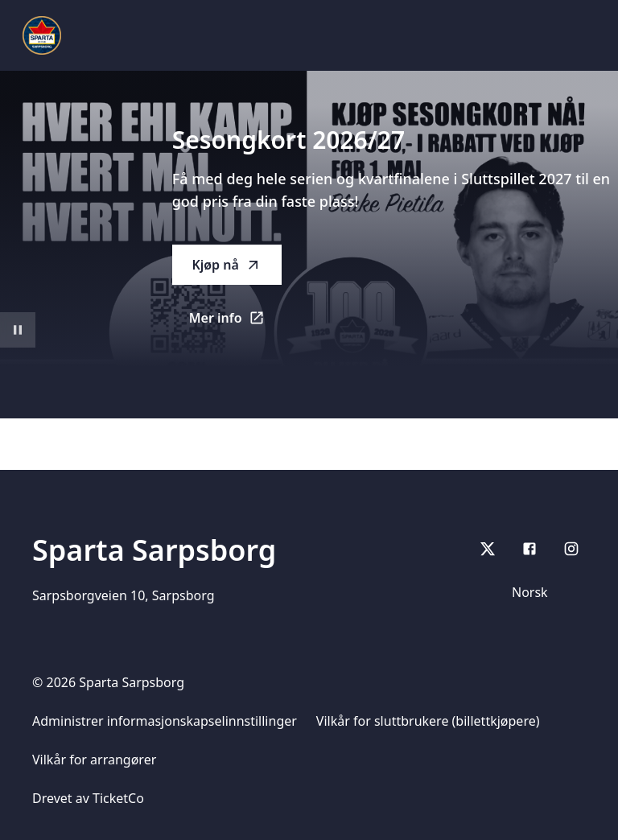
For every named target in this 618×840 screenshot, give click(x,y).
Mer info (235, 323)
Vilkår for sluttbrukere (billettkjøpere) (428, 721)
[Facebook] (529, 549)
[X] (488, 549)
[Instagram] (571, 549)
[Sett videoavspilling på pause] (18, 330)
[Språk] (544, 592)
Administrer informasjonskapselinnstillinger (165, 721)
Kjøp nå (226, 265)
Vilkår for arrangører (94, 760)
